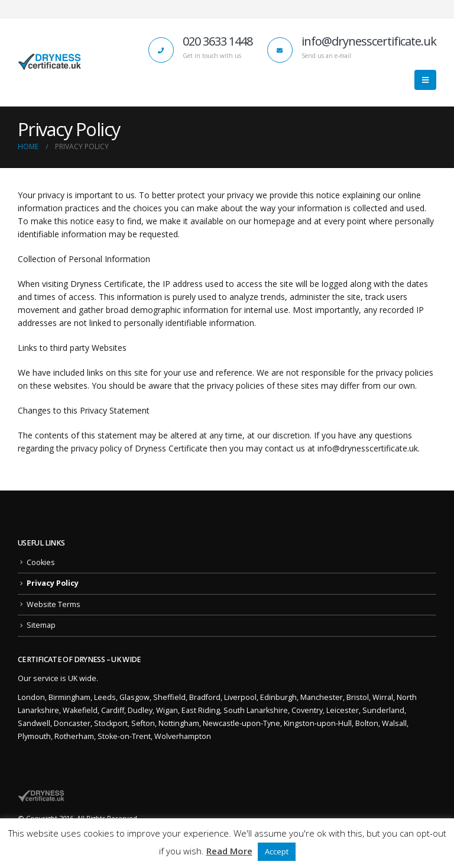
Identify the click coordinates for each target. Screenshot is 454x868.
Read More (229, 851)
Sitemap (41, 625)
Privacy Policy (53, 583)
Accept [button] (277, 851)
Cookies (41, 562)
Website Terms (53, 604)
